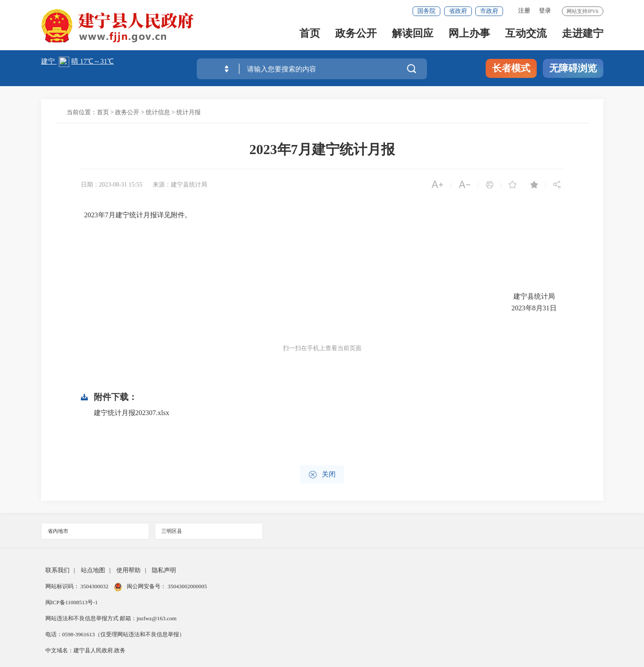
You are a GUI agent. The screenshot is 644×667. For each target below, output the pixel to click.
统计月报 (189, 112)
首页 (310, 35)
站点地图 (93, 570)
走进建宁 (583, 35)
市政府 (489, 11)
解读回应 (413, 35)
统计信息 (158, 112)
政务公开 (356, 35)
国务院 (426, 11)
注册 (524, 11)
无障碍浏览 (573, 68)
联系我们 (58, 570)
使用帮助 (128, 570)
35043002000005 (186, 586)
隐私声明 (164, 570)
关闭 (322, 475)
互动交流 (526, 35)
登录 (545, 11)
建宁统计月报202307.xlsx (132, 413)
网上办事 (469, 35)
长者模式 (511, 68)
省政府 (458, 11)
